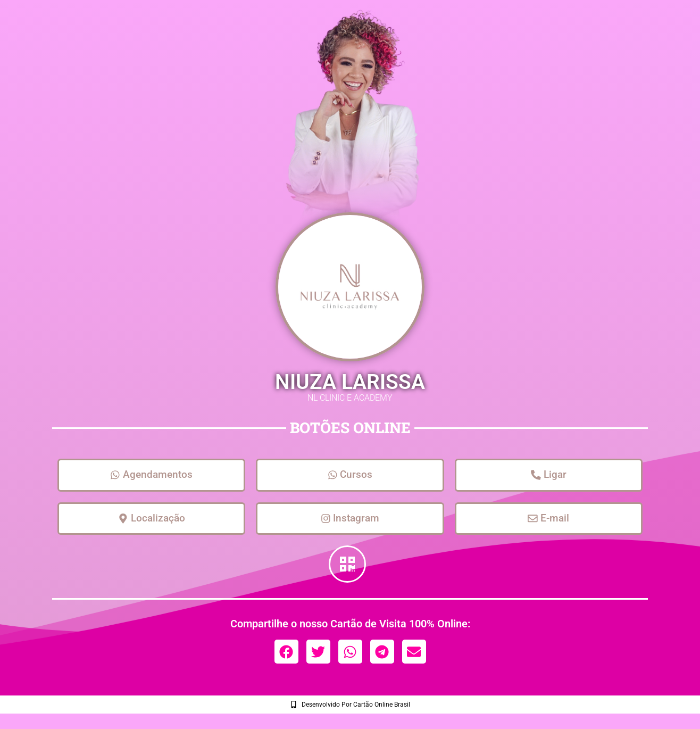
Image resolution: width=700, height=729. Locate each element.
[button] (286, 656)
